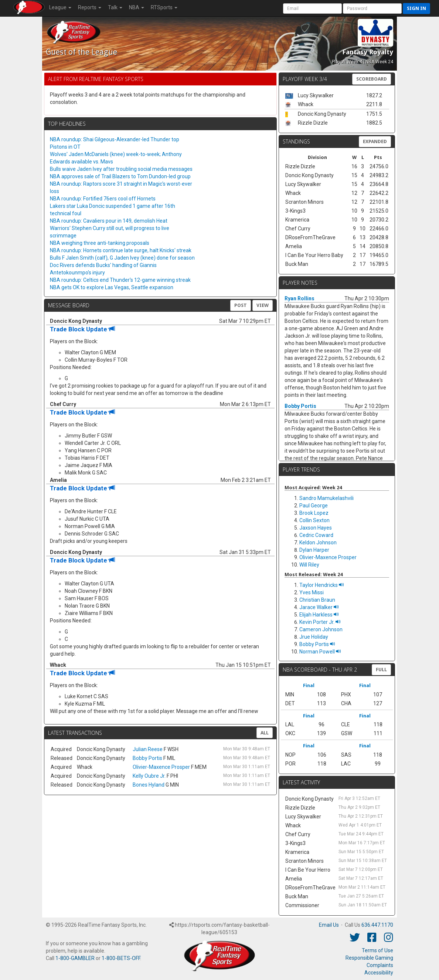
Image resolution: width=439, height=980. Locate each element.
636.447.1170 (377, 925)
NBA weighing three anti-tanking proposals (100, 243)
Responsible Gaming (369, 958)
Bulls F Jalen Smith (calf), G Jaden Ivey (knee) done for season (122, 258)
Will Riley (309, 565)
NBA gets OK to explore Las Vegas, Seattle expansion (112, 287)
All (265, 733)
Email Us (329, 925)
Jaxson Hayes (316, 528)
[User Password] (372, 9)
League (60, 7)
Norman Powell (320, 652)
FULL (381, 670)
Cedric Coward (316, 535)
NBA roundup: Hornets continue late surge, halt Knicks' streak (121, 250)
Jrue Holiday (314, 637)
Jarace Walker (319, 607)
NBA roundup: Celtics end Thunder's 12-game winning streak (120, 280)
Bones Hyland (149, 785)
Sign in (416, 8)
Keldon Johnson (318, 543)
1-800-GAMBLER (75, 958)
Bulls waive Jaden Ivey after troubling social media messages (121, 169)
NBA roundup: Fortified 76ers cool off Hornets (103, 199)
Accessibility (379, 973)
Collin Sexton (314, 520)
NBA (137, 7)
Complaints (380, 965)
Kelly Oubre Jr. (149, 776)
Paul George (314, 506)
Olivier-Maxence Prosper (161, 767)
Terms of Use (377, 950)
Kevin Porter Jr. (320, 622)
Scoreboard (372, 79)
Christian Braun (317, 600)
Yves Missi (312, 592)
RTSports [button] (164, 7)
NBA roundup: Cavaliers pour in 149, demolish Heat (109, 221)
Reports (90, 7)
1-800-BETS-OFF (121, 958)
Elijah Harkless (319, 615)
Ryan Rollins (300, 298)
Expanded (375, 141)
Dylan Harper (314, 550)
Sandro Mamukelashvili (326, 498)
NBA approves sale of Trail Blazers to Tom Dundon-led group (120, 176)
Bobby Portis (147, 758)
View (263, 305)
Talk (115, 7)
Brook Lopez (314, 513)
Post (241, 305)
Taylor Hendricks (322, 585)
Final (309, 685)
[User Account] (312, 9)
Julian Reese (148, 749)
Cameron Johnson (321, 629)
